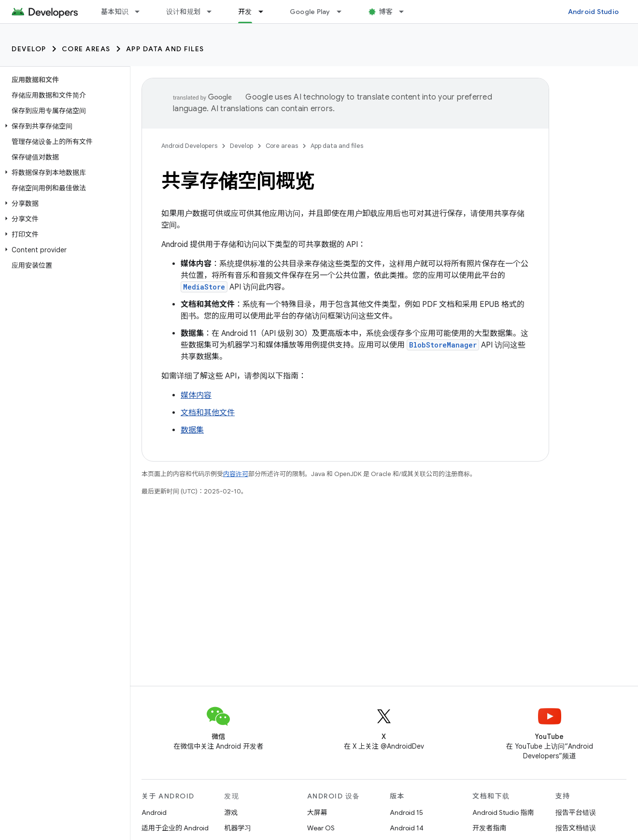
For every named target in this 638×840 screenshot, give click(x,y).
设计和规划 (183, 12)
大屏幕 (317, 812)
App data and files (165, 49)
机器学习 (238, 828)
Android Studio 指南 (503, 812)
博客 (386, 12)
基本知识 (115, 12)
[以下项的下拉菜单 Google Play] (343, 12)
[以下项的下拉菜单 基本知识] (142, 12)
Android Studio (594, 12)
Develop (29, 49)
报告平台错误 (576, 812)
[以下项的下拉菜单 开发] (265, 12)
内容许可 (236, 474)
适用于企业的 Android (175, 828)
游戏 (231, 812)
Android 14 (407, 828)
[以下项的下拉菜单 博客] (406, 12)
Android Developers (189, 146)
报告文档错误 (576, 828)
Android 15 (406, 812)
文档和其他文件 (208, 413)
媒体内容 (196, 395)
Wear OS (321, 828)
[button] (63, 126)
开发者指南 (489, 828)
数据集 (192, 430)
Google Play (310, 12)
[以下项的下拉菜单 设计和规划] (213, 12)
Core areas (86, 49)
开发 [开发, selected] (245, 12)
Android (154, 812)
